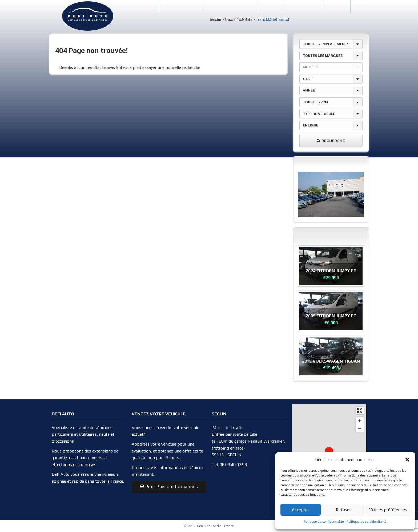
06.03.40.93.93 (233, 465)
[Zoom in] (360, 421)
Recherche (331, 141)
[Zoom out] (360, 429)
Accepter (301, 510)
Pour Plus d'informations (169, 487)
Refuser (343, 510)
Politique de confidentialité (324, 522)
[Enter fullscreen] (360, 410)
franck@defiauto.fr (274, 19)
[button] (407, 460)
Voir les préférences (388, 510)
